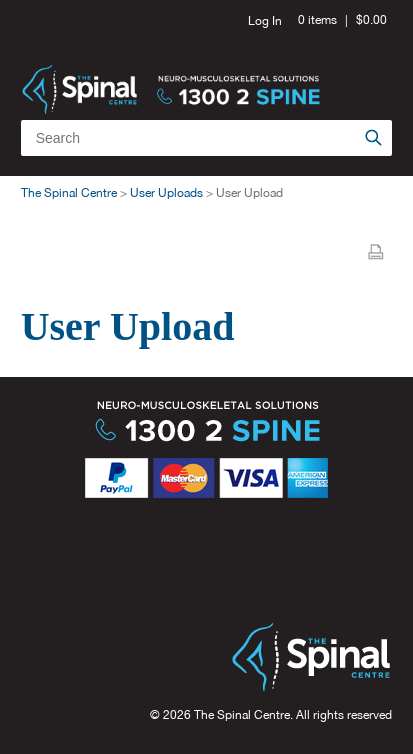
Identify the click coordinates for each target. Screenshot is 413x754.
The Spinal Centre (69, 193)
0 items (317, 20)
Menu (369, 69)
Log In (265, 21)
